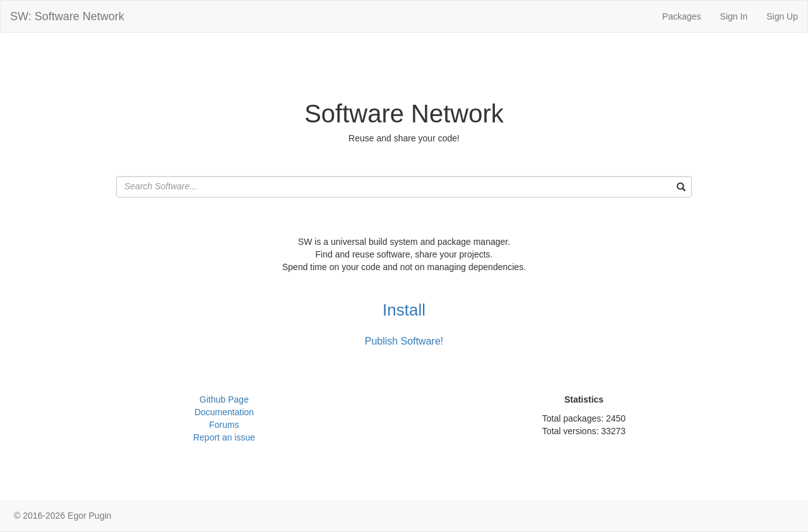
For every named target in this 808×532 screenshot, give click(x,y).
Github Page (224, 399)
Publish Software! (404, 341)
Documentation (224, 412)
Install (404, 310)
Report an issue (224, 437)
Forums (224, 425)
